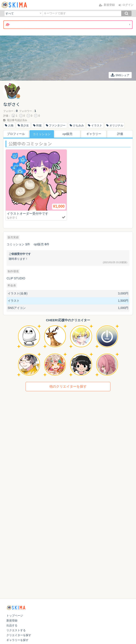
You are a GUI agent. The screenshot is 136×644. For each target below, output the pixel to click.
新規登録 (12, 620)
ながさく (12, 218)
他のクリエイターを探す (68, 386)
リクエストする (16, 630)
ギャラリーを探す (17, 640)
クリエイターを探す (19, 635)
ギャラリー (94, 134)
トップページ (15, 616)
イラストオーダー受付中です (28, 213)
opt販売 (68, 134)
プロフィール (16, 134)
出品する (12, 625)
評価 (120, 134)
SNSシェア (120, 75)
